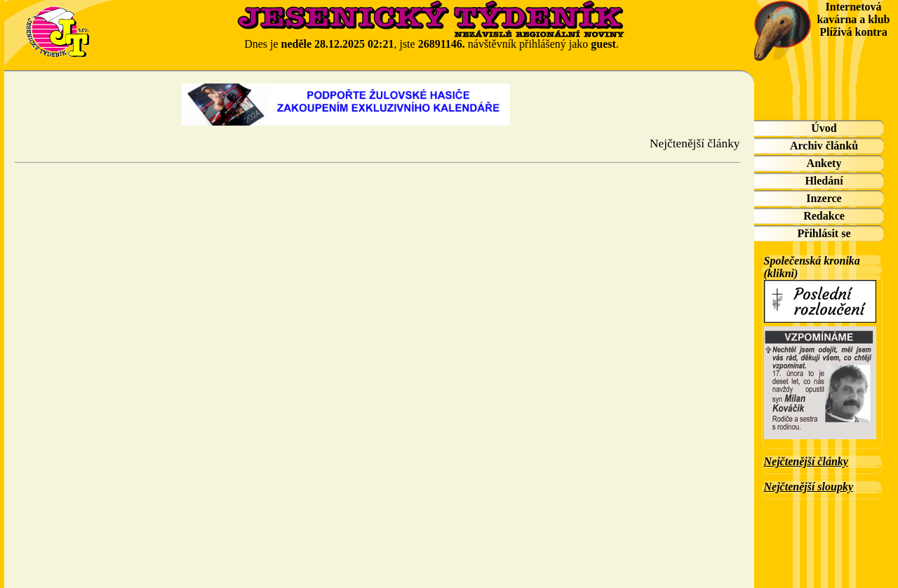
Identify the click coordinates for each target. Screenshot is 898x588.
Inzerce (824, 198)
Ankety (824, 163)
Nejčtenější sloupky (809, 487)
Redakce (824, 216)
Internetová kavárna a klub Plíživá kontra (853, 19)
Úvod (824, 128)
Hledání (824, 181)
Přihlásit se (824, 233)
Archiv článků (824, 146)
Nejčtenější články (806, 461)
